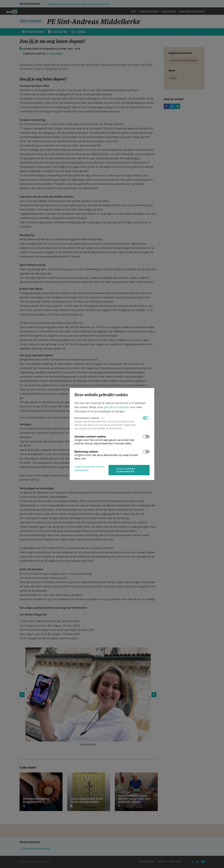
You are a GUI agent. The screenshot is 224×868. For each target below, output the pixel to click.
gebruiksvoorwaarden (116, 407)
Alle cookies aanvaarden (126, 470)
